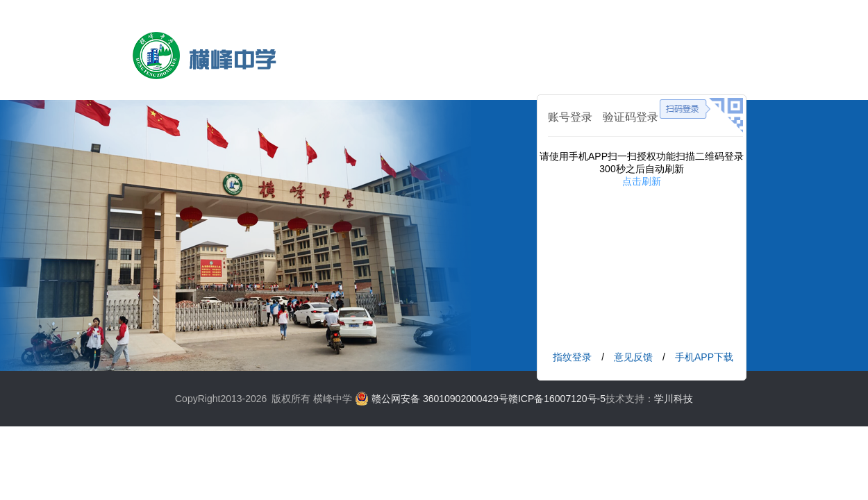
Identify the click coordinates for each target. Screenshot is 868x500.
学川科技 (674, 399)
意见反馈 (633, 357)
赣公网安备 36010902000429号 (440, 399)
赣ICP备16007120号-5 (557, 399)
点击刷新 (642, 181)
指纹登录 (572, 357)
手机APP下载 (704, 357)
